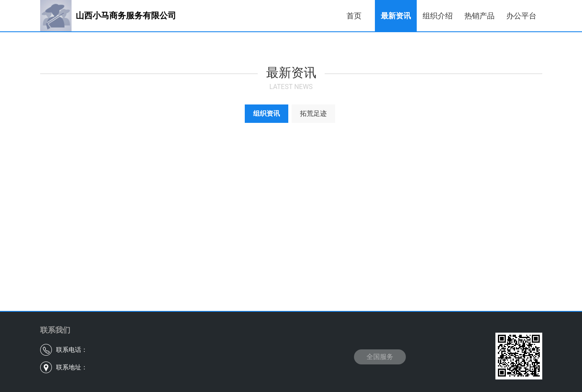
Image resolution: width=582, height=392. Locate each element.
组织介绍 (438, 16)
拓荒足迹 (313, 113)
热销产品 (479, 16)
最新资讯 (396, 16)
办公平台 (521, 16)
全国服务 (380, 357)
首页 (354, 16)
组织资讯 (267, 113)
